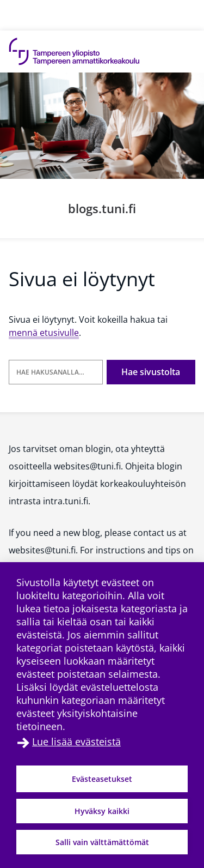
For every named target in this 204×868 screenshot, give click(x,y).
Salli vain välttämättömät (102, 842)
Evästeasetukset (102, 779)
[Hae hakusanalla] (56, 372)
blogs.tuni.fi (102, 208)
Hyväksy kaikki (102, 811)
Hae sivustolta (151, 372)
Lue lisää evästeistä (76, 742)
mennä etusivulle (44, 333)
